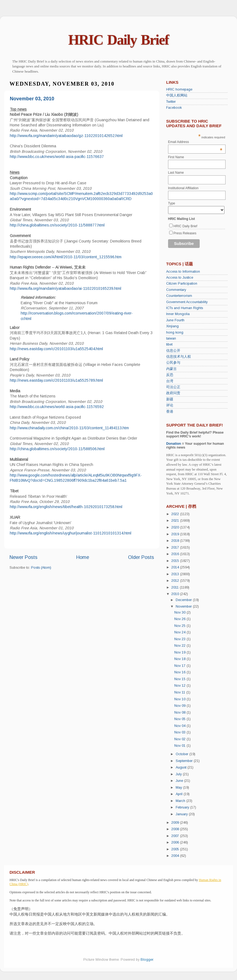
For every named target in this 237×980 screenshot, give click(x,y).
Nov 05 (180, 719)
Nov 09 (180, 706)
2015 (176, 561)
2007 (176, 836)
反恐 (170, 375)
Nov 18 (180, 659)
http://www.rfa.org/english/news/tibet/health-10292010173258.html (66, 507)
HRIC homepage (179, 89)
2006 (176, 842)
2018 (176, 541)
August (182, 767)
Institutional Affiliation (183, 188)
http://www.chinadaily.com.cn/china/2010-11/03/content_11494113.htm (69, 428)
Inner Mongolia (178, 314)
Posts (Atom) (41, 568)
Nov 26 (180, 619)
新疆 (170, 399)
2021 (176, 521)
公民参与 (173, 363)
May (179, 788)
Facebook (174, 108)
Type (172, 203)
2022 (176, 514)
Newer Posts (23, 557)
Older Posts (141, 557)
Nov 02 (180, 739)
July (179, 774)
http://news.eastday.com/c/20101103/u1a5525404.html (56, 349)
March (181, 801)
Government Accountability (187, 302)
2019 (176, 534)
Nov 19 (180, 652)
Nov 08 (180, 713)
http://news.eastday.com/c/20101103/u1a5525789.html (56, 380)
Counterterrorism (179, 296)
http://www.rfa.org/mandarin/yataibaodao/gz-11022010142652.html (66, 136)
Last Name (176, 173)
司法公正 (173, 387)
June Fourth (175, 320)
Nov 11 (180, 692)
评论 (170, 405)
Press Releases (185, 233)
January (182, 814)
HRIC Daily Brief (119, 40)
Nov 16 (180, 672)
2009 (176, 823)
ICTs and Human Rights (185, 308)
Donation (174, 444)
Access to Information (183, 272)
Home (83, 557)
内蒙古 (171, 369)
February (183, 807)
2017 (176, 547)
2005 (176, 849)
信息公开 (173, 351)
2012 (176, 581)
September (185, 761)
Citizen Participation (182, 284)
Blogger (147, 960)
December (184, 600)
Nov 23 (180, 639)
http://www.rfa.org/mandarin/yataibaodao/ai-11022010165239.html (66, 288)
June (180, 781)
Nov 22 (180, 646)
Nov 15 (180, 679)
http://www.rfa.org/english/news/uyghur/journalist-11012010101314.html (71, 533)
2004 (176, 856)
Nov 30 (180, 612)
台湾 (170, 381)
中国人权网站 (177, 95)
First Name (176, 157)
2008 (176, 829)
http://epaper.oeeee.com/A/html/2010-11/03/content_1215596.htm (66, 257)
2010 (176, 594)
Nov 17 (180, 666)
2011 (176, 587)
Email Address (195, 142)
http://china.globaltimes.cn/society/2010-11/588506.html (57, 449)
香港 (170, 412)
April (180, 794)
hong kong (175, 332)
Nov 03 (180, 732)
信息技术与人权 (179, 357)
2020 (176, 527)
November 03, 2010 (32, 99)
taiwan (171, 338)
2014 (176, 567)
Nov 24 (180, 632)
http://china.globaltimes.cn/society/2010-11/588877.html (57, 225)
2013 (176, 574)
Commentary (176, 290)
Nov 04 (180, 726)
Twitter (171, 102)
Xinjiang (172, 326)
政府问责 (173, 393)
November (184, 606)
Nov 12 (180, 686)
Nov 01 (180, 746)
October (183, 754)
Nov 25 (180, 626)
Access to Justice (180, 278)
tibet (169, 344)
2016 (176, 554)
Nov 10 (180, 699)
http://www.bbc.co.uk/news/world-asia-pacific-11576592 (57, 407)
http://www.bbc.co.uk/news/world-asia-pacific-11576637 (57, 157)
